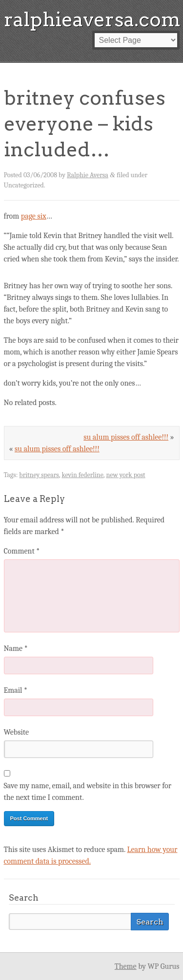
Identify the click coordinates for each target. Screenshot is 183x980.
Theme (126, 966)
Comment (22, 551)
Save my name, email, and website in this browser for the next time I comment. (88, 792)
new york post (125, 475)
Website (16, 732)
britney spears (39, 475)
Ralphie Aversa (88, 175)
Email (16, 690)
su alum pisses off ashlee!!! (126, 437)
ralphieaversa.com (92, 19)
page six (34, 216)
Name (16, 648)
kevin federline (82, 475)
